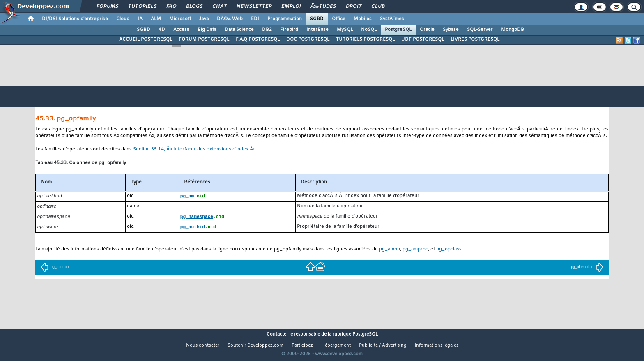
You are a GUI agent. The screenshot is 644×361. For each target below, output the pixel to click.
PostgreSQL (398, 30)
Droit (354, 7)
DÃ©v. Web (230, 19)
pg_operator (55, 268)
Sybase (451, 30)
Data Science (239, 30)
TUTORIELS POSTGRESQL (365, 39)
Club (378, 7)
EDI (255, 19)
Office (339, 19)
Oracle (427, 30)
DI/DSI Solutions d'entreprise (75, 19)
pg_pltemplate (587, 268)
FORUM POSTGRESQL (204, 39)
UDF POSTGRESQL (423, 39)
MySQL (345, 30)
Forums (107, 7)
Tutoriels (142, 7)
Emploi (291, 7)
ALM (156, 19)
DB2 (267, 30)
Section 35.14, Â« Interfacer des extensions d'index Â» (194, 149)
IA (140, 19)
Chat (220, 7)
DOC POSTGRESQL (308, 39)
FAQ (171, 7)
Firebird (289, 30)
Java (204, 19)
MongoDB (513, 30)
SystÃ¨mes (392, 19)
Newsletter (254, 7)
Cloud (123, 19)
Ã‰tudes (323, 7)
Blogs (194, 7)
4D (162, 30)
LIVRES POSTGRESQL (475, 39)
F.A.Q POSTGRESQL (258, 39)
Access (181, 30)
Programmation (285, 19)
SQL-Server (480, 30)
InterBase (317, 30)
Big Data (207, 30)
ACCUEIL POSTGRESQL (146, 39)
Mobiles (363, 19)
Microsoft (180, 19)
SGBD (317, 19)
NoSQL (369, 30)
